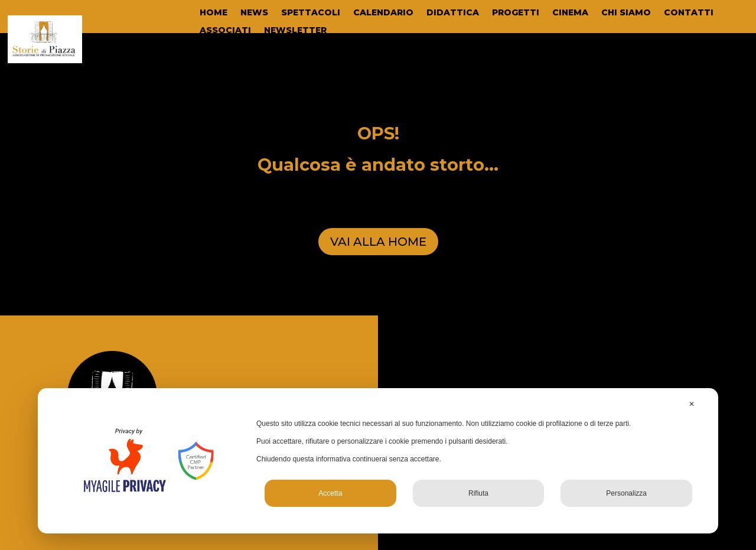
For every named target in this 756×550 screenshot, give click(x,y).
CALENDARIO (383, 13)
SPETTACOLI (311, 13)
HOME (214, 13)
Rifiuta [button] (478, 493)
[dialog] (378, 461)
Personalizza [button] (626, 493)
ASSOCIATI (225, 31)
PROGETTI (516, 13)
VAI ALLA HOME (378, 242)
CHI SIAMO (626, 13)
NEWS (254, 13)
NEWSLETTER (295, 31)
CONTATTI (689, 13)
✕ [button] (692, 404)
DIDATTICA (453, 13)
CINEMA (570, 13)
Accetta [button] (330, 493)
